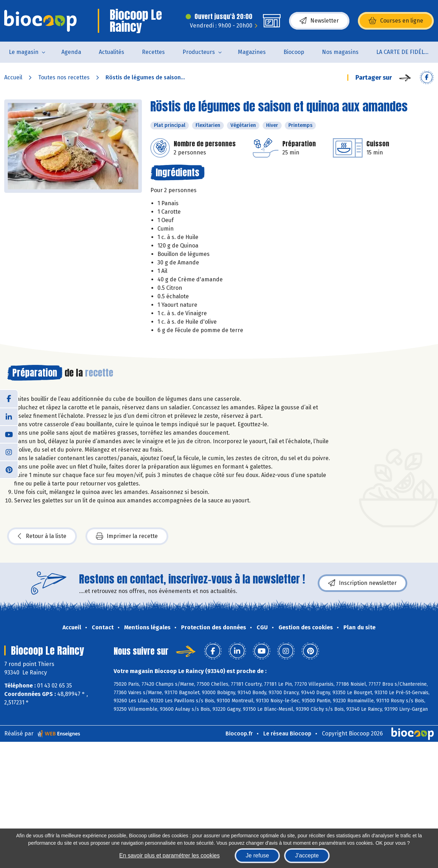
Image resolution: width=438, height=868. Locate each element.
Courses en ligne (396, 21)
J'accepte (307, 855)
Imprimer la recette (127, 536)
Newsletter (319, 21)
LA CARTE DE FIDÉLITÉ (404, 52)
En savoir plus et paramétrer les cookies (170, 855)
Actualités (112, 52)
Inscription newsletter (362, 583)
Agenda (71, 52)
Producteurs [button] (199, 52)
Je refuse (257, 855)
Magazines (252, 52)
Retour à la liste (42, 536)
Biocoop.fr (239, 733)
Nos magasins (340, 52)
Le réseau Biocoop (287, 733)
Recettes (153, 52)
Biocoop (294, 52)
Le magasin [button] (24, 52)
